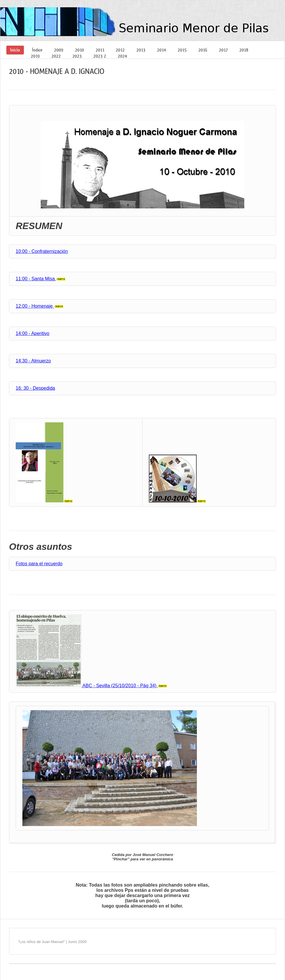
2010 (80, 50)
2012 (120, 50)
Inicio (15, 50)
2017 (223, 50)
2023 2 (100, 56)
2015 (182, 50)
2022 (56, 56)
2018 (244, 50)
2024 (122, 56)
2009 (59, 50)
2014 (162, 50)
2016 (203, 50)
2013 (141, 50)
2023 (77, 56)
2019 (35, 56)
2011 (100, 50)
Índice (37, 50)
